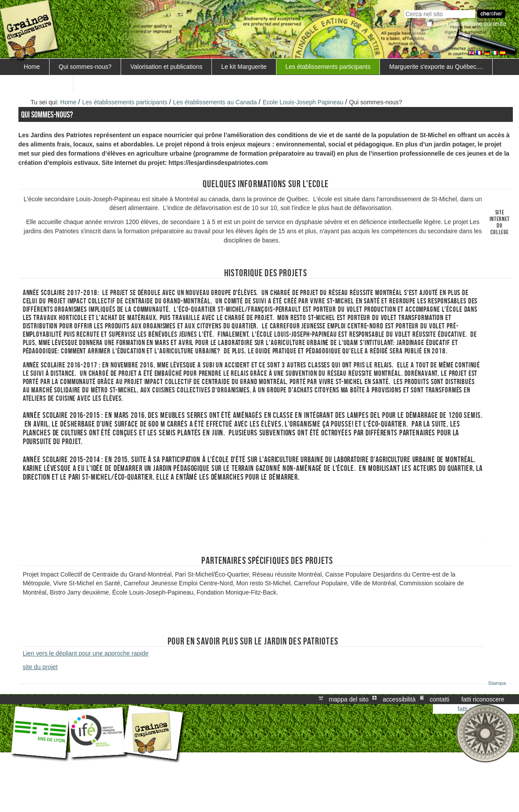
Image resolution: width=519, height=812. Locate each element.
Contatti (439, 699)
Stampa (497, 683)
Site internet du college (500, 222)
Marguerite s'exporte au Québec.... (436, 67)
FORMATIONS (44, 83)
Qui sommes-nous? (85, 67)
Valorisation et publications (166, 67)
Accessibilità (399, 699)
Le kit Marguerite (244, 67)
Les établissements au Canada (215, 102)
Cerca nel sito (404, 9)
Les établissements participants (328, 67)
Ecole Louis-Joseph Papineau (303, 102)
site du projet (40, 667)
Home (32, 67)
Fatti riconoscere (483, 699)
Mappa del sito (349, 699)
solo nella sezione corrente (470, 24)
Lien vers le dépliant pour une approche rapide (86, 653)
